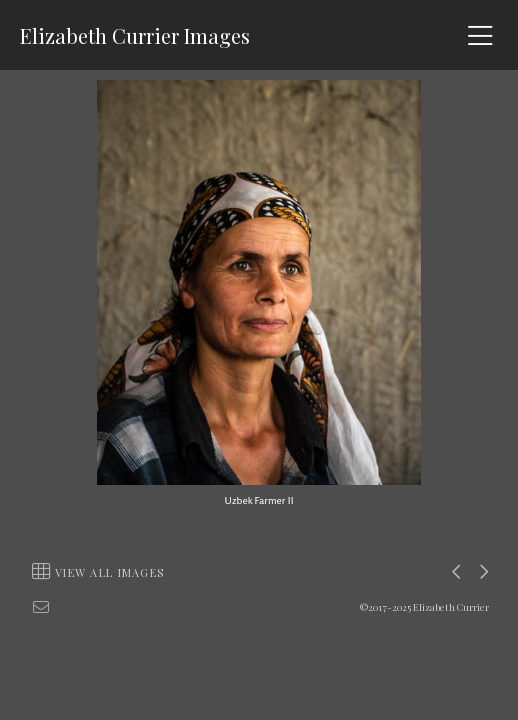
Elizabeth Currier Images (135, 35)
